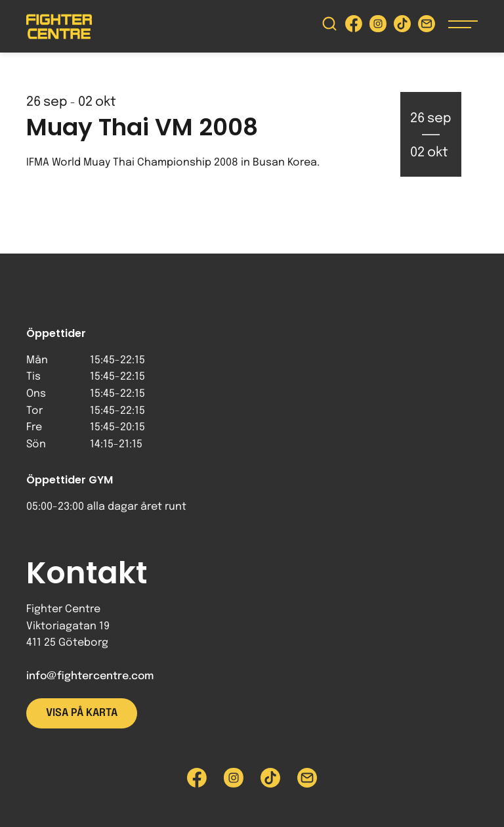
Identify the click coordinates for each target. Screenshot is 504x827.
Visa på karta (82, 713)
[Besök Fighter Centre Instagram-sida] (378, 27)
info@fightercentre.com (90, 676)
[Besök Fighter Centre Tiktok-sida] (402, 27)
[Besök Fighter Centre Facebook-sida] (354, 27)
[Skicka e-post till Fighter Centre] (427, 27)
